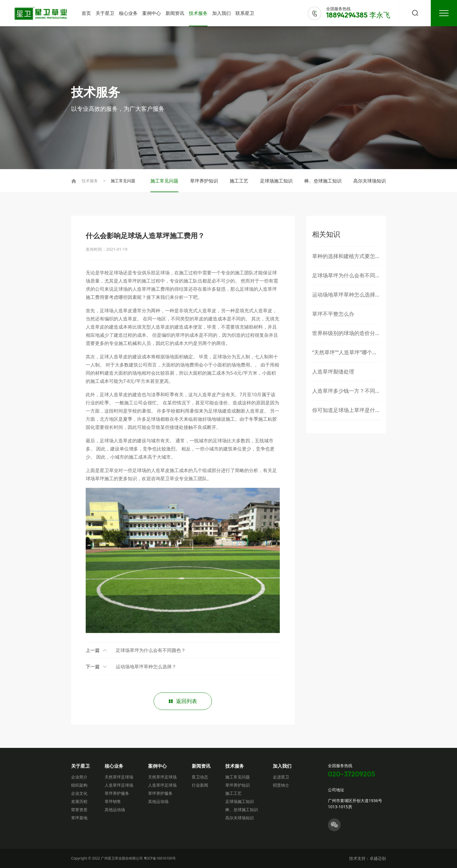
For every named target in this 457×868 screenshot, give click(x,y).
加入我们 (222, 13)
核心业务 (128, 13)
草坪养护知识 (204, 181)
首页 (86, 13)
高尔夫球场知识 (370, 181)
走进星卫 (281, 777)
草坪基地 (79, 818)
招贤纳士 (281, 785)
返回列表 (183, 701)
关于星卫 (105, 13)
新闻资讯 (175, 13)
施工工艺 (239, 181)
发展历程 (79, 801)
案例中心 (152, 13)
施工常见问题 (123, 181)
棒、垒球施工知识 (323, 181)
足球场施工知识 (276, 181)
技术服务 (198, 13)
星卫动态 (200, 777)
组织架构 (79, 785)
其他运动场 (115, 810)
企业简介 (79, 777)
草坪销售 (113, 801)
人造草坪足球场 (119, 785)
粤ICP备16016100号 (160, 858)
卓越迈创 (378, 858)
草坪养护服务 (117, 793)
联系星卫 (245, 13)
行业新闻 (200, 785)
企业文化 (79, 793)
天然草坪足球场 (119, 777)
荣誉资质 (79, 810)
